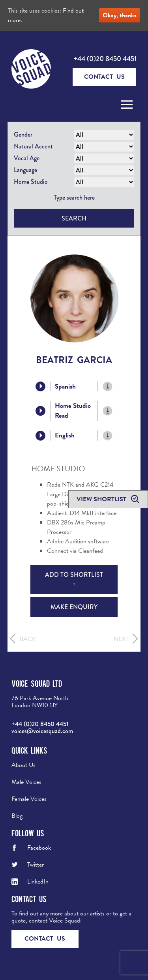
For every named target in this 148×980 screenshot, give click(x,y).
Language (25, 170)
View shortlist (102, 499)
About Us (23, 765)
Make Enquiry (74, 607)
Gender (23, 134)
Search (74, 218)
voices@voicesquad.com (42, 731)
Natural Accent (33, 146)
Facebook (39, 848)
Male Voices (26, 782)
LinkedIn (38, 882)
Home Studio (31, 182)
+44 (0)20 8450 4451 (105, 59)
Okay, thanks (120, 15)
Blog (17, 816)
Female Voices (29, 799)
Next (121, 639)
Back (28, 639)
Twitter (36, 865)
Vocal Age (27, 158)
